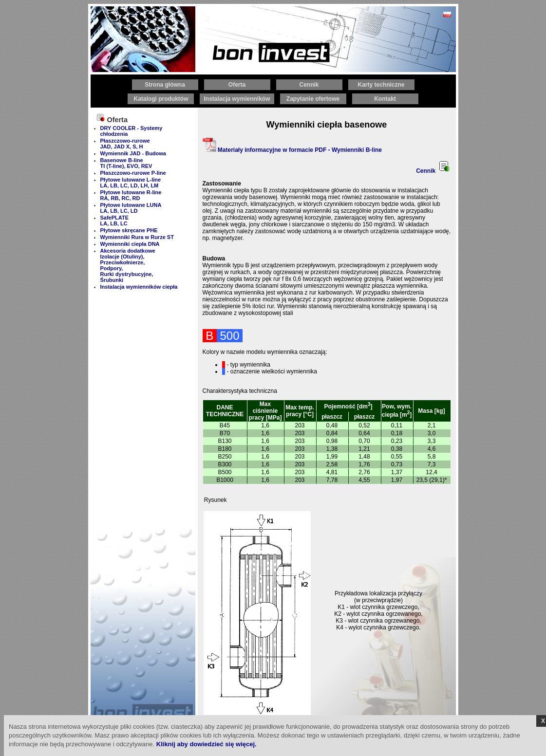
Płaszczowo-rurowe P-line (133, 173)
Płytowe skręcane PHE (129, 230)
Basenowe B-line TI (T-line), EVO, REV (126, 163)
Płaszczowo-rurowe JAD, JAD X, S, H (125, 144)
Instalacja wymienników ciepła (139, 287)
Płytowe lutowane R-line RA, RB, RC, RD (131, 195)
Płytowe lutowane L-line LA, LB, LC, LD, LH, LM (131, 183)
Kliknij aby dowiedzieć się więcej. (207, 744)
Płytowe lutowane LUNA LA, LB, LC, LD (131, 208)
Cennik (433, 171)
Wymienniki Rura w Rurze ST (137, 237)
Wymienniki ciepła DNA (130, 244)
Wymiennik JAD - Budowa (133, 153)
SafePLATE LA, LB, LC (114, 221)
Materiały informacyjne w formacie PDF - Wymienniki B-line (292, 150)
